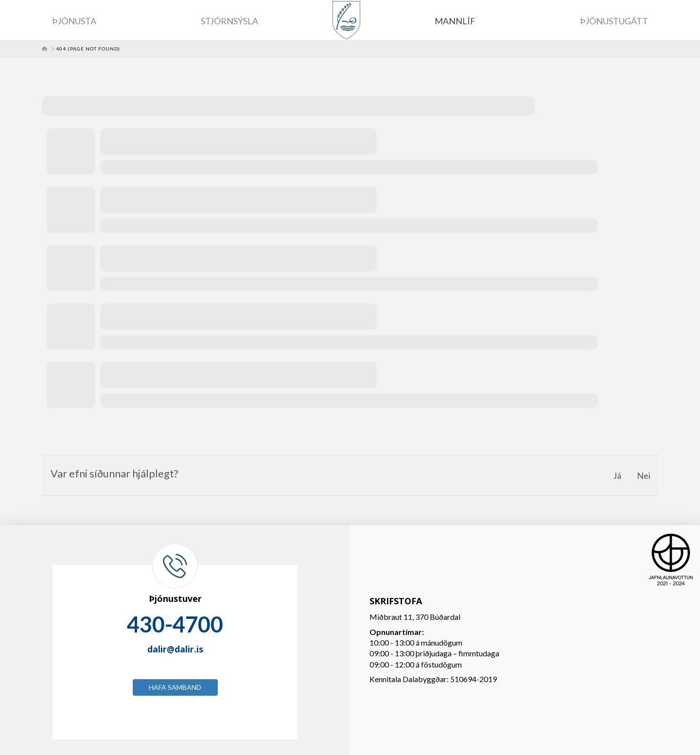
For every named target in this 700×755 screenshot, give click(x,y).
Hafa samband (175, 687)
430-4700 (175, 624)
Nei (644, 475)
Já (617, 475)
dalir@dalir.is (175, 649)
